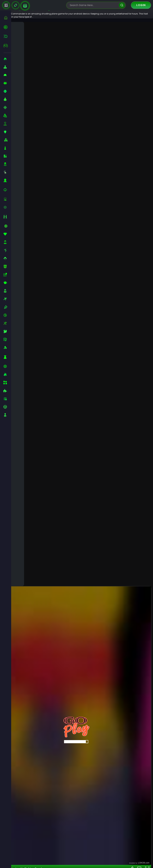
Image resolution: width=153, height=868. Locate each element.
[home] (7, 18)
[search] (122, 5)
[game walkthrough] (25, 6)
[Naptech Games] (16, 5)
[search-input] (94, 5)
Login (141, 5)
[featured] (7, 36)
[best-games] (7, 27)
